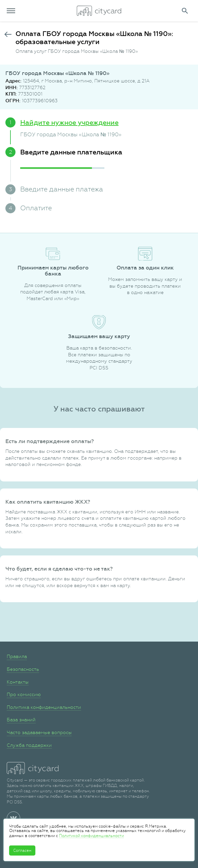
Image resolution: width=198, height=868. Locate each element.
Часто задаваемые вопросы (39, 732)
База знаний (21, 720)
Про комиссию (24, 694)
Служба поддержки (29, 745)
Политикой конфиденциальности (91, 836)
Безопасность (23, 669)
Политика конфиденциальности (44, 707)
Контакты (18, 682)
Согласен (22, 851)
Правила (17, 656)
